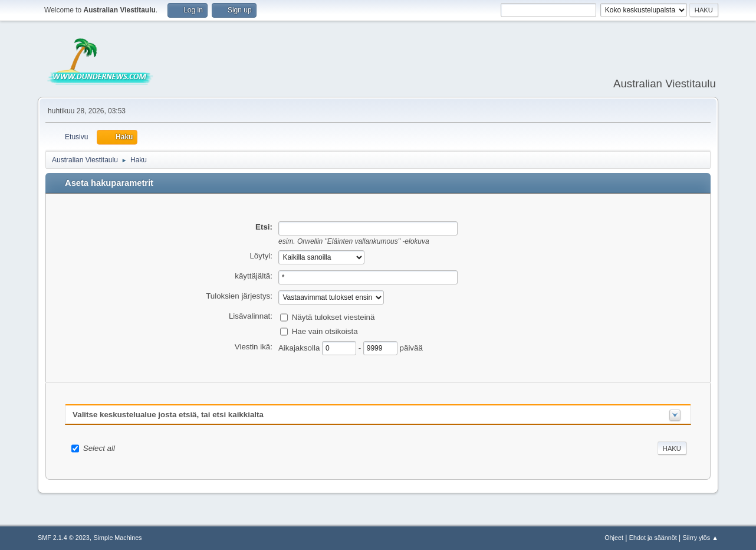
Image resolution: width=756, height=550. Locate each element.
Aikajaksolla (300, 347)
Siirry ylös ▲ (701, 538)
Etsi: (264, 227)
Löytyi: (261, 256)
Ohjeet (614, 538)
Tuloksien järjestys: (239, 296)
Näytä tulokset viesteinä (333, 317)
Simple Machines (117, 538)
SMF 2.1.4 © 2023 (64, 538)
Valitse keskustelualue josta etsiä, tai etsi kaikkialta (168, 415)
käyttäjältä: (254, 276)
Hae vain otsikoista (325, 331)
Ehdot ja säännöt (653, 538)
